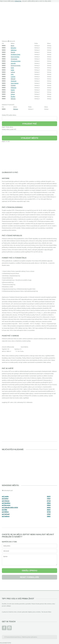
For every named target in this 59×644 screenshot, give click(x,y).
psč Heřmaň (6, 514)
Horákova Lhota (16, 54)
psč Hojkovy (6, 516)
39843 (49, 503)
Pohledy (13, 85)
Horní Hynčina (15, 57)
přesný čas (18, 1)
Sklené (13, 92)
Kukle (12, 70)
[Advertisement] (29, 20)
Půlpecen (14, 88)
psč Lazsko (5, 496)
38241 (49, 510)
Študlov (13, 96)
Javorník (13, 63)
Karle (12, 68)
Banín (13, 46)
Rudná (13, 90)
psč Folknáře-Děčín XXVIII (10, 508)
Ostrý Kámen (15, 83)
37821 (49, 499)
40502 (49, 508)
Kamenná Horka (16, 65)
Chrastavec (14, 59)
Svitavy (13, 94)
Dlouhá (13, 52)
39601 (49, 516)
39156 (49, 512)
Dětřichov (14, 50)
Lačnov (13, 72)
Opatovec (14, 81)
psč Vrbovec (6, 501)
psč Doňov (5, 499)
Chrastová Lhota (16, 61)
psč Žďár (5, 510)
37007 (49, 514)
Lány (12, 74)
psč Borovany (6, 505)
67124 (49, 501)
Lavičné (13, 77)
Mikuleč (13, 79)
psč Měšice (5, 512)
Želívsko (13, 99)
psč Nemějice (6, 503)
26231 (49, 496)
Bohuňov (13, 48)
